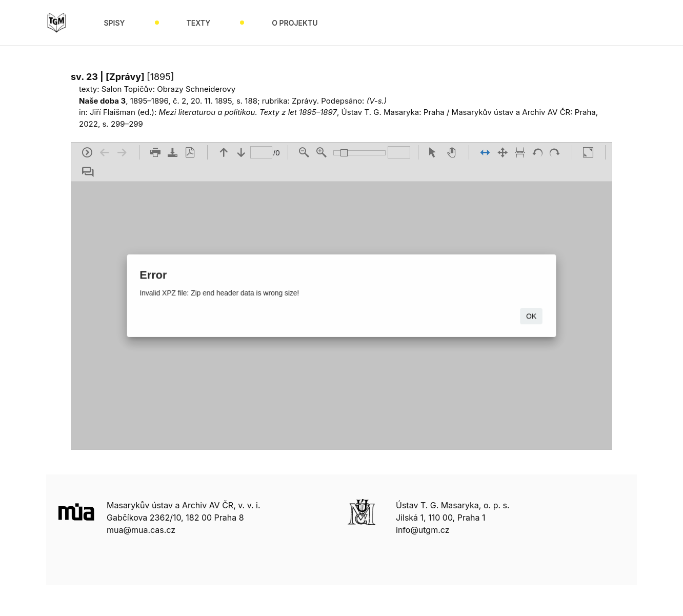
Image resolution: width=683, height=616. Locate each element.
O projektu (295, 23)
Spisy (114, 23)
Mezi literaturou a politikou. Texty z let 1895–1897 (248, 112)
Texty (199, 23)
